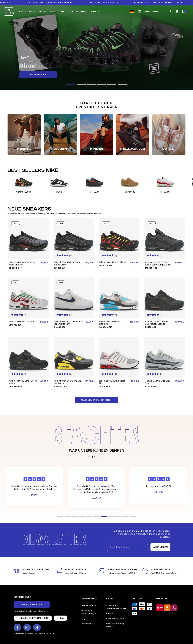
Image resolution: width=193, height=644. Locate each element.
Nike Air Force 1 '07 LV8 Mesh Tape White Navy (69, 323)
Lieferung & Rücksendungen (89, 612)
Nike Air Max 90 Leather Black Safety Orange (156, 323)
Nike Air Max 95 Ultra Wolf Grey (157, 382)
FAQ (83, 619)
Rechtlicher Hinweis (115, 619)
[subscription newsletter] (140, 12)
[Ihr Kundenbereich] (177, 12)
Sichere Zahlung (89, 605)
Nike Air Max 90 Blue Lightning (109, 323)
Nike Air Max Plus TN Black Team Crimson (22, 264)
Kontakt (110, 614)
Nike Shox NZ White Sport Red (112, 382)
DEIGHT (52, 633)
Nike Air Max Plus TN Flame (113, 262)
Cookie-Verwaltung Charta (115, 625)
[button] (71, 85)
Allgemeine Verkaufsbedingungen (116, 607)
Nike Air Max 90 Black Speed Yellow (23, 382)
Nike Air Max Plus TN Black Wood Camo (67, 264)
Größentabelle (88, 624)
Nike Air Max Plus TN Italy (21, 322)
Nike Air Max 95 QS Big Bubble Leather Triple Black (158, 264)
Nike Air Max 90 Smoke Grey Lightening (68, 382)
